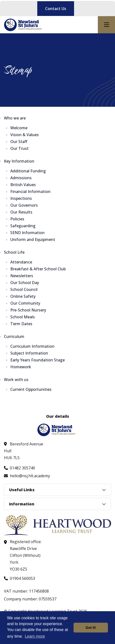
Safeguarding (23, 226)
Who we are (15, 118)
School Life (14, 252)
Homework (21, 367)
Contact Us (56, 9)
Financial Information (30, 191)
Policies (17, 219)
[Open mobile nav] (106, 25)
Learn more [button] (35, 636)
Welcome (19, 128)
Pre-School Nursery (28, 310)
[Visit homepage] (24, 25)
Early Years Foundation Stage (38, 360)
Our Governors (24, 205)
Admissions (21, 178)
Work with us (16, 380)
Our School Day (25, 283)
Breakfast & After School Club (38, 269)
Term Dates (21, 324)
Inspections (21, 198)
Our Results (21, 212)
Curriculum (14, 336)
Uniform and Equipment (33, 239)
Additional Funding (28, 171)
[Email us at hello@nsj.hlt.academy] (27, 476)
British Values (23, 185)
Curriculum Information (32, 346)
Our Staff (19, 142)
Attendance (21, 262)
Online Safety (23, 296)
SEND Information (27, 233)
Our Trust (19, 148)
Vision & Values (25, 135)
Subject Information (29, 353)
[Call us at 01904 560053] (19, 578)
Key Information (19, 161)
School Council (24, 289)
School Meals (23, 317)
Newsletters (22, 276)
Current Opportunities (31, 389)
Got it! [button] (91, 628)
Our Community (25, 303)
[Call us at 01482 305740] (19, 468)
